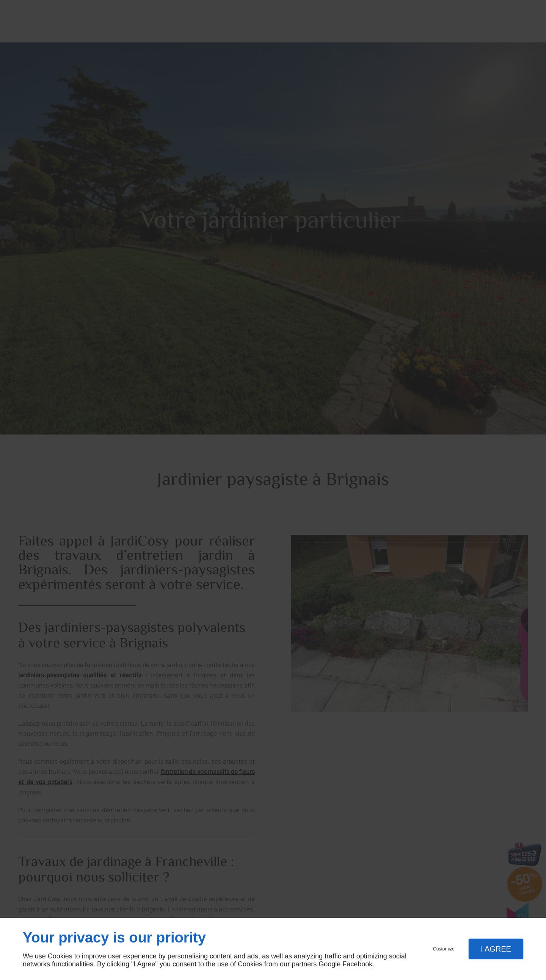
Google (329, 964)
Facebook (357, 964)
